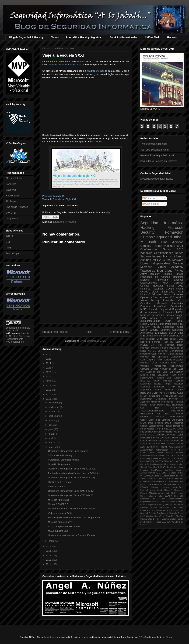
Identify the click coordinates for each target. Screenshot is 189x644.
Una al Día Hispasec (17, 207)
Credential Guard (175, 393)
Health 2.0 (174, 476)
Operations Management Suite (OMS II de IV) (71, 491)
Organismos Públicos (150, 502)
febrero (53, 447)
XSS (143, 447)
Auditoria (151, 372)
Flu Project (11, 201)
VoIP (175, 369)
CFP (177, 456)
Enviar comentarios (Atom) (93, 341)
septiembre (55, 416)
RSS (157, 408)
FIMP (159, 360)
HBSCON (153, 476)
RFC (149, 510)
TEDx (181, 387)
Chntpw (175, 461)
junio (51, 429)
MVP (153, 345)
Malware (178, 260)
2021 (49, 376)
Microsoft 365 (148, 357)
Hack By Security (173, 342)
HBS (181, 324)
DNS (181, 339)
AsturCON (179, 447)
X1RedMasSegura (150, 321)
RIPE (8, 248)
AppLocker (146, 390)
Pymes (179, 271)
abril (51, 438)
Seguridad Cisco (173, 327)
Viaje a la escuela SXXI (60, 513)
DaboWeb (11, 190)
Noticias (178, 263)
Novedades (178, 405)
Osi (142, 408)
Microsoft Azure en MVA (60, 522)
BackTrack (163, 351)
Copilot (144, 420)
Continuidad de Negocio (161, 464)
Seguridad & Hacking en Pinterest (159, 161)
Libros (155, 292)
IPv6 (171, 479)
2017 (49, 394)
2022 (49, 372)
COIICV (158, 461)
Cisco (156, 297)
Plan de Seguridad (160, 309)
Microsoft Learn (175, 435)
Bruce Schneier (157, 456)
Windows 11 (178, 522)
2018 (49, 390)
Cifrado (179, 274)
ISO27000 (145, 381)
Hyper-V (145, 324)
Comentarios (151, 204)
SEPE (176, 510)
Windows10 (166, 297)
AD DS (152, 351)
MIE (143, 336)
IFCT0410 (159, 479)
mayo (52, 434)
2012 (49, 560)
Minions (144, 493)
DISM (143, 423)
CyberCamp (178, 420)
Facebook (178, 280)
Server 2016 (173, 249)
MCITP (180, 318)
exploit (164, 447)
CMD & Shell (152, 37)
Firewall (168, 426)
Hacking (147, 228)
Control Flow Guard (150, 467)
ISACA (180, 429)
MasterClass (178, 487)
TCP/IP (171, 387)
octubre (53, 412)
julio (51, 425)
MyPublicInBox (148, 438)
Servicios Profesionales (124, 37)
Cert (169, 461)
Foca (153, 375)
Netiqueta (152, 496)
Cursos (147, 237)
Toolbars (157, 522)
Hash (167, 476)
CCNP (167, 456)
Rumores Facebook (152, 289)
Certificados (177, 306)
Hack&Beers (154, 396)
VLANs (170, 444)
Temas (55, 37)
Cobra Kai (145, 464)
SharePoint (159, 516)
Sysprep (165, 519)
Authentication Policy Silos (170, 450)
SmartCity (170, 516)
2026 (49, 354)
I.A (157, 429)
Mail (160, 345)
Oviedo (144, 292)
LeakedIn (158, 484)
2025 (49, 359)
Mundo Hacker (148, 405)
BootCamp (146, 393)
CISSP (167, 414)
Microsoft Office (149, 363)
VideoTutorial (177, 411)
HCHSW (145, 327)
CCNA (168, 321)
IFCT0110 (167, 429)
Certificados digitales (167, 339)
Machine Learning (160, 487)
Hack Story (177, 375)
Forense (156, 342)
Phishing (160, 505)
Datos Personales (167, 324)
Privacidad (169, 300)
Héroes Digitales (169, 396)
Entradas (149, 198)
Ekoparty (151, 360)
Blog (160, 271)
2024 (49, 363)
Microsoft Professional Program (167, 402)
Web (181, 369)
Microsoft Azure (173, 256)
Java (176, 481)
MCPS (144, 309)
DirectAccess (156, 470)
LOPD (172, 333)
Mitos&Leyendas (156, 493)
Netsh (160, 496)
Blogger (179, 315)
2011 (49, 564)
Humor (164, 242)
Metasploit (161, 435)
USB (163, 444)
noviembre (54, 407)
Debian (144, 426)
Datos (154, 324)
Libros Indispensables (155, 263)
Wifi (142, 372)
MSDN (181, 484)
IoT (166, 481)
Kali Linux (179, 432)
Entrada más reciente (55, 332)
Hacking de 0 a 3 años (59, 482)
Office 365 (178, 496)
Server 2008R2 (149, 330)
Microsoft (148, 242)
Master (157, 381)
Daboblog (145, 342)
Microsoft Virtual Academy (162, 267)
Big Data (162, 372)
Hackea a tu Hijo (161, 318)
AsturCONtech (147, 450)
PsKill (181, 507)
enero (52, 541)
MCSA (157, 260)
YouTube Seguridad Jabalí (155, 150)
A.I (158, 414)
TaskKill (149, 522)
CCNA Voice (158, 393)
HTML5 (161, 476)
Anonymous (147, 333)
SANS (165, 510)
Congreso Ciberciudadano (169, 417)
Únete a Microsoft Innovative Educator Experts (71, 535)
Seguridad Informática (162, 223)
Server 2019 (147, 444)
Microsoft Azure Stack (59, 500)
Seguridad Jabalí (169, 237)
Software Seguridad (172, 330)
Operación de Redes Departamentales (162, 499)
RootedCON (177, 441)
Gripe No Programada (59, 464)
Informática (168, 292)
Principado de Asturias (155, 277)
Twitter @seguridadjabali (154, 144)
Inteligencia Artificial (150, 432)
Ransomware (177, 366)
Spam (157, 444)
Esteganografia (156, 426)
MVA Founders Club (58, 531)
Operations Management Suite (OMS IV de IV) (71, 469)
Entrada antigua (120, 332)
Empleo (144, 375)
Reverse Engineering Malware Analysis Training (72, 509)
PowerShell (160, 306)
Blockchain (145, 456)
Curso (167, 260)
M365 (143, 435)
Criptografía (161, 280)
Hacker (180, 321)
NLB (167, 493)
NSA (169, 405)
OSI (8, 242)
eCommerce (153, 447)
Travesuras (148, 271)
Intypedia (160, 481)
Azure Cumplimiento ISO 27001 (64, 527)
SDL (170, 510)
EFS (158, 473)
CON (164, 461)
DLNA (163, 467)
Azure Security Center (169, 390)
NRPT (174, 493)
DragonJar (146, 354)
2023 (49, 368)
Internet (157, 256)
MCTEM (167, 484)
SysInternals (177, 408)
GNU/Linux (163, 375)
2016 (49, 399)
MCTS (156, 327)
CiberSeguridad (149, 283)
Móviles (161, 405)
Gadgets (173, 473)
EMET (165, 473)
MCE (181, 292)
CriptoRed (146, 303)
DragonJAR (12, 219)
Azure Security (150, 300)
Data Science (155, 423)
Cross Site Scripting (159, 420)
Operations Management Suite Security (68, 451)
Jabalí (171, 481)
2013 (49, 555)
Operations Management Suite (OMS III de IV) (71, 478)
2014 (49, 551)
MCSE (180, 289)
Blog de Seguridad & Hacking (26, 37)
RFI (154, 510)
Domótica (169, 470)
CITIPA (151, 461)
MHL (174, 484)
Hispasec (167, 360)
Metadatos (161, 399)
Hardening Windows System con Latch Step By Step (74, 518)
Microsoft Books (174, 345)
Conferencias (149, 249)
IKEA (166, 479)
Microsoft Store (168, 363)
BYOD (152, 453)
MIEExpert (178, 360)
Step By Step (154, 519)
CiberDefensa (177, 351)
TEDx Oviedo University (60, 455)
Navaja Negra (162, 384)
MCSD (180, 312)
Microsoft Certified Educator (162, 284)
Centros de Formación (157, 336)
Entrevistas (161, 333)
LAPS (150, 484)
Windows (146, 253)
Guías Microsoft (176, 354)
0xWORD (11, 213)
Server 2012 (175, 286)
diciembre (54, 403)
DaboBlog (11, 184)
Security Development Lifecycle (163, 513)
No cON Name (164, 438)
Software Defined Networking (156, 369)
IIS (174, 429)
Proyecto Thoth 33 (57, 487)
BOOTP (144, 453)
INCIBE (10, 236)
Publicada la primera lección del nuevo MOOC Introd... (75, 473)
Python (143, 510)
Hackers (172, 37)
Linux (181, 333)
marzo (52, 443)
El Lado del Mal (14, 178)
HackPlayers (13, 196)
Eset (154, 354)
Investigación (167, 432)
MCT (180, 246)
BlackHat (179, 453)
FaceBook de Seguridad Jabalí (157, 155)
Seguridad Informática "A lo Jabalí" (18, 329)
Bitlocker (169, 453)
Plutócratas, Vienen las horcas (63, 460)
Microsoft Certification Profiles (157, 315)
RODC (167, 441)
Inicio (89, 332)
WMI (169, 522)
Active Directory (150, 274)
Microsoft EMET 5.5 (58, 504)
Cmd (181, 300)
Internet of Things (148, 481)
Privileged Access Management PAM (158, 507)
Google (170, 289)
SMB (181, 510)
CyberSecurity (176, 372)
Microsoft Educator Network (156, 294)
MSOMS (144, 487)
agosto (52, 420)
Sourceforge (12, 253)
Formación (70, 222)
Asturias (146, 260)
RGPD (159, 510)
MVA (165, 283)
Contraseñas (178, 464)
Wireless (179, 444)
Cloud (169, 271)
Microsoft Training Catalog (154, 348)
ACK (171, 447)
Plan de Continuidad (174, 505)
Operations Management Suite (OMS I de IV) (71, 495)
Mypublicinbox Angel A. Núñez (157, 179)
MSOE (151, 435)
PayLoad (152, 505)
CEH (173, 456)
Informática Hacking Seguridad (84, 37)
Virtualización (147, 414)
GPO (143, 318)
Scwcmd (144, 513)
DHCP (143, 396)
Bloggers (168, 274)
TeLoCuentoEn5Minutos (152, 411)
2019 (49, 385)
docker (143, 525)
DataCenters (172, 467)
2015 (49, 546)
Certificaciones (164, 253)
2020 (49, 381)
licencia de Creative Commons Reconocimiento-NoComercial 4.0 (18, 338)
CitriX (181, 461)
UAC (164, 522)
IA (160, 429)
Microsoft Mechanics (174, 490)
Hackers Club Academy (170, 378)
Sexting (150, 516)
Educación (58, 222)
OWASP (168, 496)
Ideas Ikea (179, 479)
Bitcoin (160, 453)
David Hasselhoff (174, 423)
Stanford (180, 516)
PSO (163, 502)
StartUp (144, 519)
